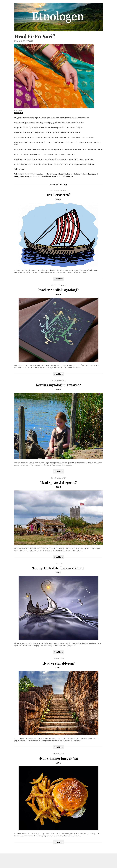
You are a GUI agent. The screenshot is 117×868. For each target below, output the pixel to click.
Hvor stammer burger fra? (59, 758)
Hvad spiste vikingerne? (58, 482)
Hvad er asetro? (59, 195)
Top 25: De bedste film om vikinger (59, 568)
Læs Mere (58, 279)
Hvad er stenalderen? (59, 663)
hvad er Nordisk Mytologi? (59, 290)
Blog (58, 199)
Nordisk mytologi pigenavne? (58, 385)
